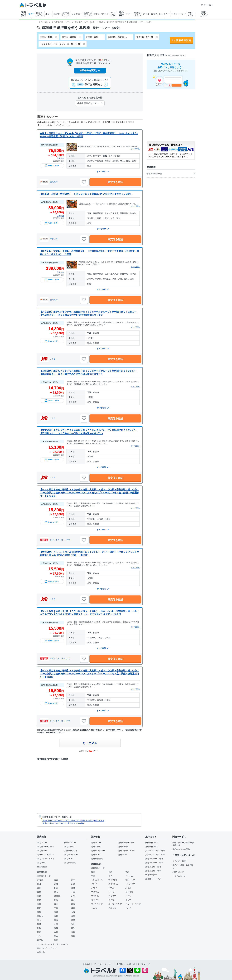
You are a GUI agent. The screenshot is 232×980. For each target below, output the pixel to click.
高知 (73, 928)
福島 (39, 888)
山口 (56, 924)
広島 (73, 920)
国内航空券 (42, 851)
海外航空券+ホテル (127, 843)
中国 (93, 876)
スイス (111, 900)
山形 (73, 884)
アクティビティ (101, 14)
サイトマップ (144, 964)
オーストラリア (115, 904)
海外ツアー (96, 843)
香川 (73, 924)
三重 (56, 908)
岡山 (39, 920)
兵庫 (73, 916)
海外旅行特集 (97, 859)
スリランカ (113, 884)
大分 (39, 936)
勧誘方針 (131, 964)
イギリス (129, 892)
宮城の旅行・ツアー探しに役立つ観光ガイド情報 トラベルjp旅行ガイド (73, 821)
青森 (56, 880)
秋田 (39, 884)
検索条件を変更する (90, 70)
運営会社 (86, 964)
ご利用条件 (120, 964)
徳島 (39, 928)
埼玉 (56, 892)
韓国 (93, 872)
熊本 (56, 936)
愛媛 (56, 928)
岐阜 (73, 908)
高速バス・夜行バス (46, 855)
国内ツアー (42, 843)
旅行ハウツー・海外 (154, 863)
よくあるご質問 (179, 861)
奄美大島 (41, 952)
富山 (73, 900)
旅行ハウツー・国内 (154, 859)
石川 (39, 904)
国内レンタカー (71, 855)
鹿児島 (40, 940)
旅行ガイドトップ (153, 879)
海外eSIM (122, 855)
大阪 (73, 912)
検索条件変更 (184, 40)
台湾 (110, 872)
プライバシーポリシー (103, 964)
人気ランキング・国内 (155, 851)
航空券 (57, 14)
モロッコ (112, 908)
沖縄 (56, 940)
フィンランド (97, 904)
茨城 (73, 888)
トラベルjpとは (179, 876)
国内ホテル (69, 847)
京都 (56, 912)
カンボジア (130, 884)
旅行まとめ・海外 (153, 871)
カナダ (111, 892)
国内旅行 (23, 14)
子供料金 (60, 158)
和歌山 (40, 916)
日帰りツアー (70, 843)
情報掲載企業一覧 (171, 174)
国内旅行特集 (70, 863)
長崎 (73, 932)
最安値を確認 (115, 182)
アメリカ (95, 892)
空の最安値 (42, 867)
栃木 (56, 888)
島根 (39, 924)
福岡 (39, 932)
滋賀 (39, 912)
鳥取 (56, 920)
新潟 (56, 900)
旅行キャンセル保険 (181, 849)
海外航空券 (123, 847)
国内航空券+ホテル (45, 847)
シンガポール (97, 880)
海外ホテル (96, 847)
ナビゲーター (151, 875)
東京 (39, 896)
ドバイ (128, 908)
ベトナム (129, 876)
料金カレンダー (52, 166)
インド (94, 884)
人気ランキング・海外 (155, 855)
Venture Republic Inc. (118, 976)
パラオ (128, 888)
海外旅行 (121, 14)
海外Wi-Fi (95, 855)
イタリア (112, 896)
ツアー (31, 14)
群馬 (39, 892)
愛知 (39, 908)
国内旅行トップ (44, 876)
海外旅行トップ (98, 868)
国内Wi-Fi (68, 859)
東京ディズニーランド (47, 948)
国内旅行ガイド (152, 843)
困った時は (207, 5)
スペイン (95, 900)
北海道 (40, 880)
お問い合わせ (178, 872)
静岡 (73, 904)
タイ (110, 876)
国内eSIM (41, 863)
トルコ (94, 908)
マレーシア (130, 880)
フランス (95, 896)
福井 (56, 904)
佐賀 (56, 932)
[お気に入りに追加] (84, 182)
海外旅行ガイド (152, 847)
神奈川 (57, 896)
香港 (127, 872)
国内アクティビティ (46, 859)
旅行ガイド (204, 14)
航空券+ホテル (40, 14)
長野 (39, 900)
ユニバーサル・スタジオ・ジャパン (53, 944)
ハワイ (94, 888)
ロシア (128, 900)
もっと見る (90, 743)
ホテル (49, 14)
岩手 (73, 880)
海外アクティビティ (127, 851)
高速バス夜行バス (88, 14)
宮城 (56, 884)
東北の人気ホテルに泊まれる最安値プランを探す (64, 823)
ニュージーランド (133, 904)
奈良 (56, 916)
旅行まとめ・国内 (153, 867)
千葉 (73, 892)
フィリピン (113, 880)
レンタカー (77, 14)
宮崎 (73, 936)
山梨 (73, 896)
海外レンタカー (98, 851)
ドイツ (128, 896)
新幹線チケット (66, 14)
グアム (111, 888)
